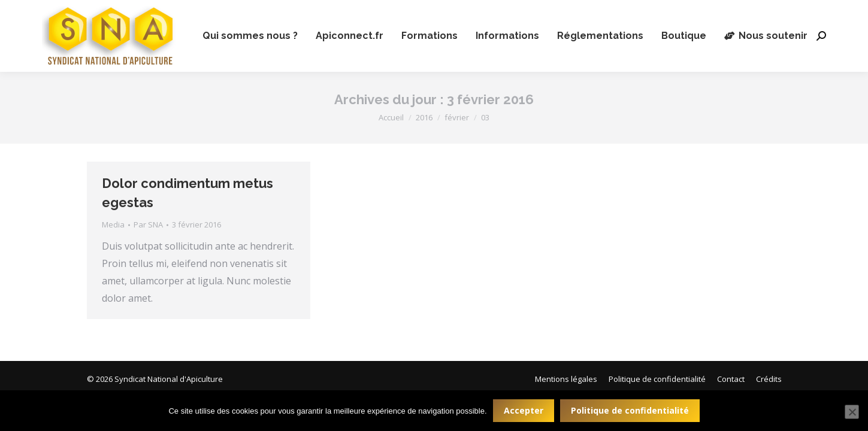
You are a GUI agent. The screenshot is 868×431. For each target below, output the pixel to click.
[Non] (852, 412)
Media (113, 224)
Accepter (524, 410)
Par (148, 224)
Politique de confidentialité (630, 410)
